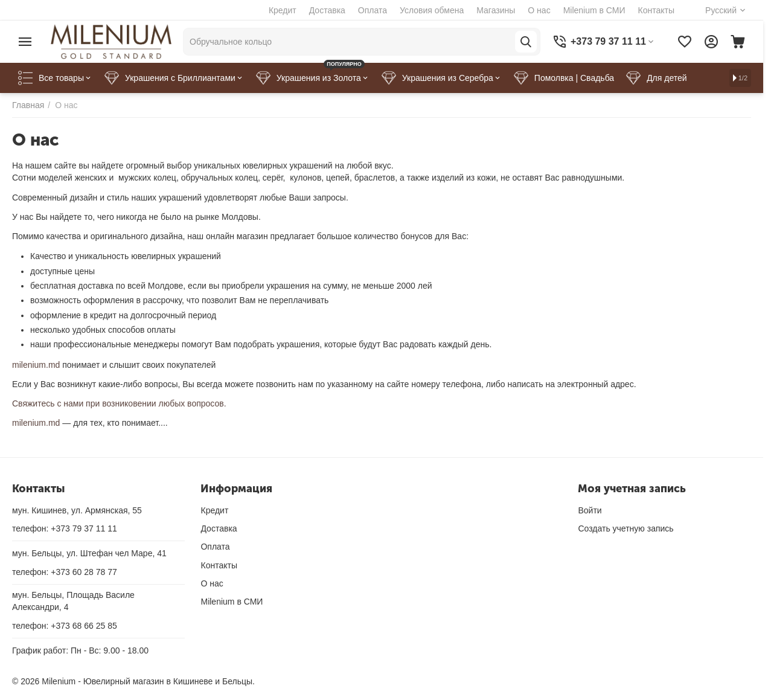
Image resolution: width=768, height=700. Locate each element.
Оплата (373, 10)
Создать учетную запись (626, 528)
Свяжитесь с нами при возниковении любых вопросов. (119, 403)
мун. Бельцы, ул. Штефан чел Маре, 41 (89, 553)
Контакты (656, 10)
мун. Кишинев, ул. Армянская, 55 (77, 510)
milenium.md (36, 365)
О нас (539, 10)
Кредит (283, 10)
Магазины (496, 10)
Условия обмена (432, 10)
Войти (590, 510)
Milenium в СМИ (594, 10)
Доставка (327, 10)
